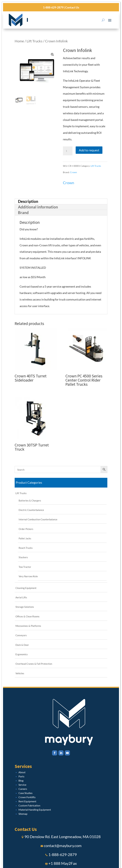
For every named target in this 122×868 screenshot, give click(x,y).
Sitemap (23, 814)
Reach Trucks (26, 548)
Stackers (23, 557)
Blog (21, 780)
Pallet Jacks (25, 538)
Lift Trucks (35, 41)
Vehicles (20, 673)
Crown (74, 172)
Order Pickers (26, 529)
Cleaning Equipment (26, 588)
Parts (21, 776)
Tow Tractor (25, 567)
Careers (23, 789)
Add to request (89, 150)
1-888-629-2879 (53, 7)
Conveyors (21, 635)
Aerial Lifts (21, 597)
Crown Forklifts (27, 797)
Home (19, 41)
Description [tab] (28, 201)
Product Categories (29, 483)
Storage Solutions (25, 607)
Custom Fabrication (29, 805)
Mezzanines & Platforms (28, 626)
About (22, 772)
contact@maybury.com (63, 846)
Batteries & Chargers (30, 500)
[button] (52, 55)
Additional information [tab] (38, 207)
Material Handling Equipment (35, 810)
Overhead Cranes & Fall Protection (34, 664)
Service (22, 785)
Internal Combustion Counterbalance (38, 519)
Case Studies (25, 793)
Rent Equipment (27, 801)
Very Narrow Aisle (28, 576)
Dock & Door (22, 645)
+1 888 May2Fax (63, 863)
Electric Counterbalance (31, 510)
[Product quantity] (68, 151)
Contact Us (72, 7)
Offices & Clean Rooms (27, 616)
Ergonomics (22, 654)
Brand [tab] (23, 213)
